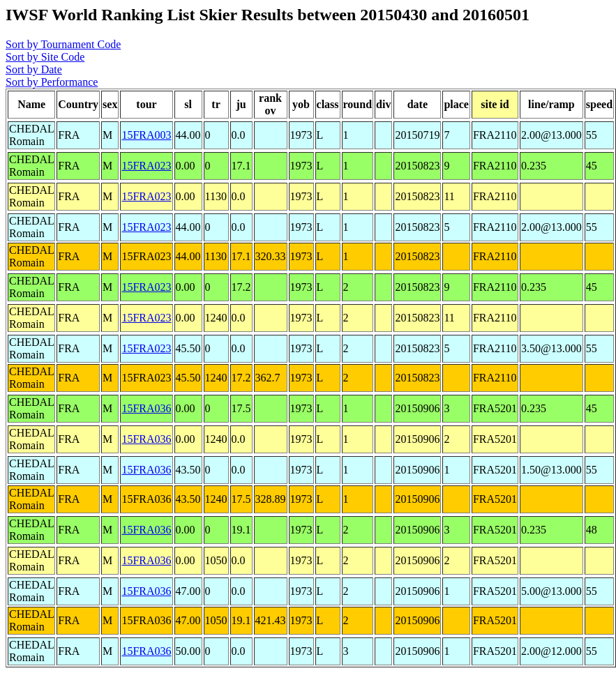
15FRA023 (146, 166)
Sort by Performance (52, 82)
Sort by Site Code (45, 57)
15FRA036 (146, 408)
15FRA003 (146, 135)
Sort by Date (34, 69)
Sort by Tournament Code (63, 44)
